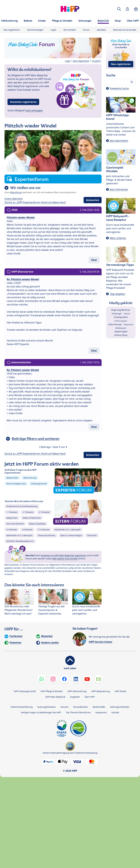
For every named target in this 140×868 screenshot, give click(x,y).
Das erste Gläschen (15, 524)
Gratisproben (121, 317)
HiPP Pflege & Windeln (52, 691)
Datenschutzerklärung (22, 707)
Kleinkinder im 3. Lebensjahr (20, 535)
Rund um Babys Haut (16, 484)
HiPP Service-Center (101, 642)
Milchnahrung (30, 478)
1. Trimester (12, 512)
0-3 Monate (12, 530)
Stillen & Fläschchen (32, 518)
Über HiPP (90, 697)
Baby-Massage (115, 324)
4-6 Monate (27, 530)
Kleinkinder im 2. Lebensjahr (68, 530)
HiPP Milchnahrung (77, 691)
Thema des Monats (46, 535)
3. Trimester (44, 512)
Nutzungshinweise (47, 707)
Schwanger (117, 314)
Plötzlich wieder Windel (21, 217)
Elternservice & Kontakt (125, 30)
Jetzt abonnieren (119, 141)
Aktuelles (101, 30)
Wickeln (127, 314)
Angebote (75, 697)
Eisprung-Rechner (121, 310)
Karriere (64, 707)
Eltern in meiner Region (71, 535)
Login (53, 30)
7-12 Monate (44, 530)
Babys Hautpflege (37, 524)
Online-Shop (121, 335)
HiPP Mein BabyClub (55, 697)
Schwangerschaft (39, 484)
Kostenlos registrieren (23, 102)
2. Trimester (28, 512)
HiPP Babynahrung (101, 691)
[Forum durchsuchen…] (121, 82)
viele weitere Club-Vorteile (65, 559)
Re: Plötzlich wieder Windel (23, 279)
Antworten (93, 200)
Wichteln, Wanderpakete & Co (20, 541)
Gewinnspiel (121, 331)
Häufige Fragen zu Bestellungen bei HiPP (41, 712)
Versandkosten (81, 707)
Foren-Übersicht (14, 199)
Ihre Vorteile (70, 30)
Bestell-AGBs (99, 707)
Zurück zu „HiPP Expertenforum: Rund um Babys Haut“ (35, 202)
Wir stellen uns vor (25, 188)
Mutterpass (121, 328)
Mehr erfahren (118, 238)
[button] (119, 9)
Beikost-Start (12, 478)
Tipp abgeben (117, 294)
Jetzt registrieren (81, 61)
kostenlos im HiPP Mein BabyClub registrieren (64, 555)
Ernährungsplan (121, 321)
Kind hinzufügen (35, 30)
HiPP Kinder (120, 691)
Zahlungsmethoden (120, 707)
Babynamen (12, 518)
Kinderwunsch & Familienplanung (22, 506)
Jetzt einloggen (34, 110)
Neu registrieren (12, 30)
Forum (86, 30)
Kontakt (115, 712)
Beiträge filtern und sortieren (36, 439)
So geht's (96, 61)
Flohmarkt (92, 535)
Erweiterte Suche (119, 88)
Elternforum (16, 192)
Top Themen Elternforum (78, 712)
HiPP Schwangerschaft (25, 691)
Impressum (101, 712)
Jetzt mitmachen (119, 189)
